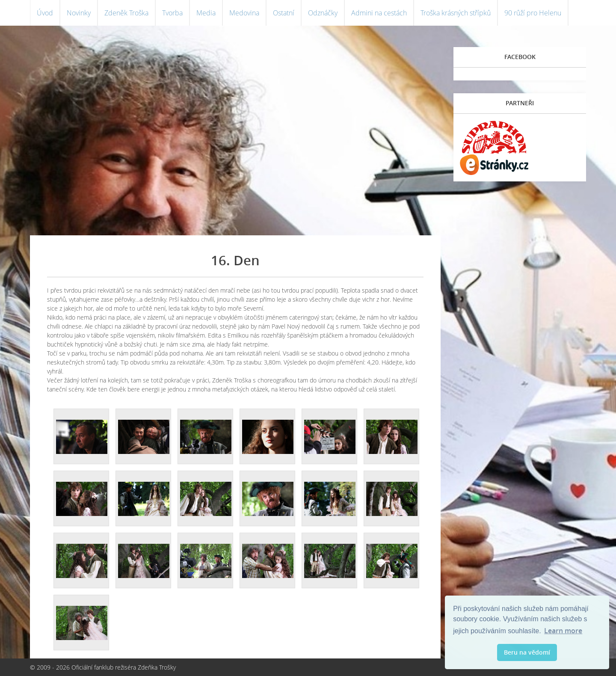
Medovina (244, 13)
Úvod (45, 13)
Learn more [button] (563, 631)
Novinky (79, 13)
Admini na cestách (379, 13)
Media (206, 13)
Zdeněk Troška (126, 13)
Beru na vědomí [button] (527, 652)
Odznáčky (323, 13)
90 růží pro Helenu (533, 13)
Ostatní (284, 13)
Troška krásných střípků (456, 13)
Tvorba (172, 13)
